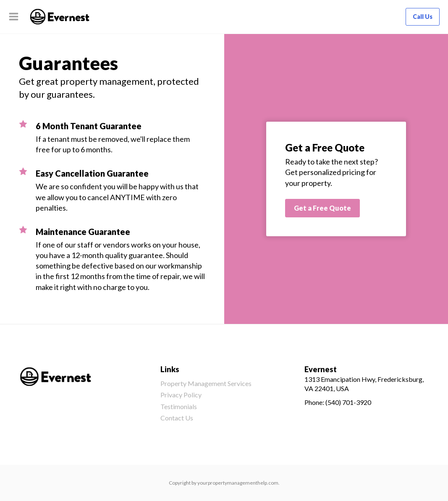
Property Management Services (206, 383)
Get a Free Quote (322, 208)
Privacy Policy (181, 395)
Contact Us (177, 418)
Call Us (423, 17)
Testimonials (179, 406)
